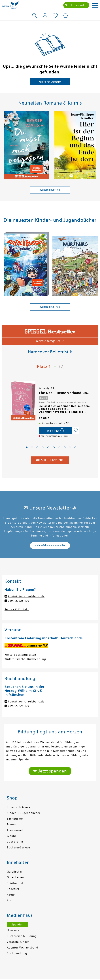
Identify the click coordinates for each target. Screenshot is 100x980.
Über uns (13, 930)
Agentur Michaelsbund (23, 948)
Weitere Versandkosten (20, 655)
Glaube (12, 836)
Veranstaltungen (18, 942)
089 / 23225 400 (19, 601)
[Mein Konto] (45, 15)
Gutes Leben (15, 877)
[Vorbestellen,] (55, 430)
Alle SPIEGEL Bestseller (50, 460)
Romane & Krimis (18, 807)
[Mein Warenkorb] (66, 15)
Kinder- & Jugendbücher (24, 813)
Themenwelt (15, 830)
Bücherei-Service (18, 848)
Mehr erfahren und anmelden (50, 545)
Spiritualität (15, 883)
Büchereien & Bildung (22, 936)
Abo (10, 900)
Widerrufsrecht (15, 659)
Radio (11, 895)
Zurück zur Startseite (50, 82)
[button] (27, 447)
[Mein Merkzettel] (55, 16)
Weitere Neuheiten (50, 190)
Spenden (17, 925)
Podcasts (13, 889)
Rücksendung (37, 659)
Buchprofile (15, 842)
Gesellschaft (15, 872)
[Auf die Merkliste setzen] (76, 430)
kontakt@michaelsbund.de (26, 596)
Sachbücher (15, 819)
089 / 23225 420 (19, 706)
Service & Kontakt (17, 609)
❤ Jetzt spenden (76, 5)
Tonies (11, 824)
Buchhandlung (17, 953)
